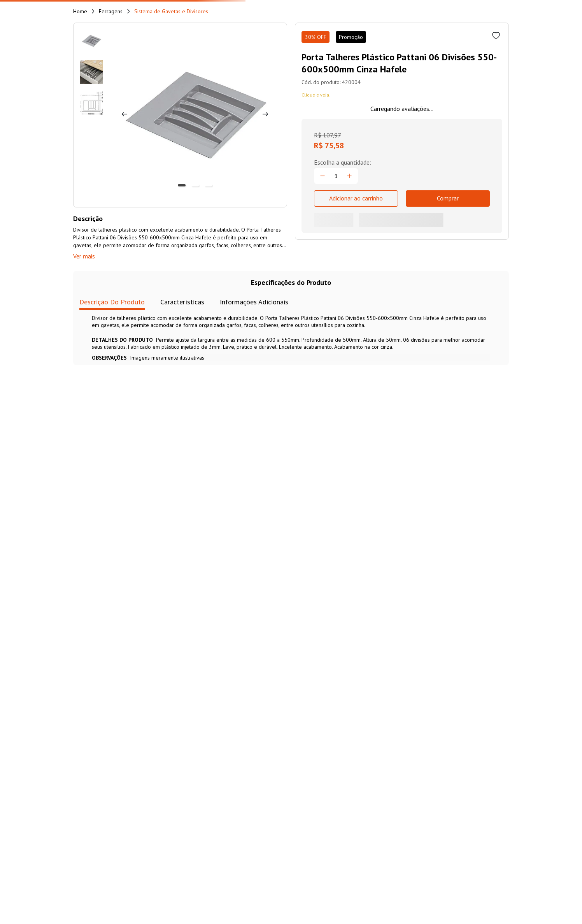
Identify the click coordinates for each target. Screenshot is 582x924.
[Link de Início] (80, 11)
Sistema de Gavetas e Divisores (171, 11)
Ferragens (111, 11)
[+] (349, 176)
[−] (323, 176)
